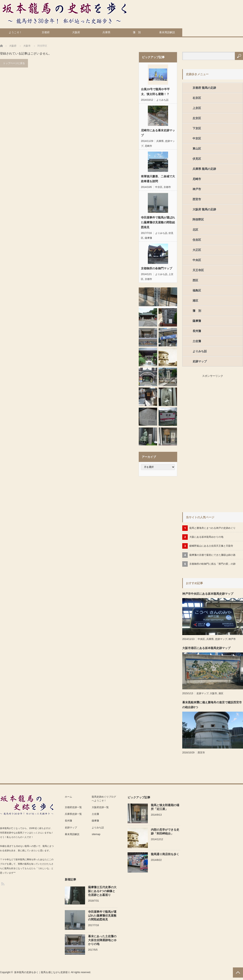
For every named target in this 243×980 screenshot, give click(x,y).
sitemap (96, 834)
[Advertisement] (195, 443)
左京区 (197, 118)
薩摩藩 (148, 238)
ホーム (68, 797)
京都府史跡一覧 (73, 807)
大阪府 (76, 32)
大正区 (197, 250)
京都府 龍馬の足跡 (204, 88)
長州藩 (197, 331)
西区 (195, 280)
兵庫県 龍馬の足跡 (204, 169)
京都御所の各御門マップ (157, 268)
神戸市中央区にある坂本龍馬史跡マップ (208, 594)
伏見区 (197, 159)
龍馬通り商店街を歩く (165, 854)
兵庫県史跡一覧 (73, 814)
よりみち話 (162, 100)
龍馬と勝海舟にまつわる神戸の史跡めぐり (212, 528)
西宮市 (197, 199)
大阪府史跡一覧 (100, 807)
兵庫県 (106, 32)
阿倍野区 (198, 220)
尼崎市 (148, 146)
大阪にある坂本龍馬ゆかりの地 (206, 537)
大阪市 (213, 693)
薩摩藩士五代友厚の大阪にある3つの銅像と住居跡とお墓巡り (102, 891)
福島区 (197, 290)
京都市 (167, 187)
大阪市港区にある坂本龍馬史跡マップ (206, 648)
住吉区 (197, 240)
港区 (195, 301)
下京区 (197, 128)
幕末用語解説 (167, 32)
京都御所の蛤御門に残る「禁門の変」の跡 (212, 564)
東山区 (197, 149)
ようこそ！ (15, 32)
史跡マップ (200, 361)
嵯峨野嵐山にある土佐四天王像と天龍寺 (211, 546)
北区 (195, 230)
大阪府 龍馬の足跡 (204, 209)
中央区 (197, 260)
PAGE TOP (238, 973)
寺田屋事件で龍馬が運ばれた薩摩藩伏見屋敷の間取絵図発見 (158, 222)
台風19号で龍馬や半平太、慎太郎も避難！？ (155, 92)
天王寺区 (198, 270)
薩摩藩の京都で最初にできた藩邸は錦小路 (212, 555)
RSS (3, 884)
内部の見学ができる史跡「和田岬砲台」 (165, 832)
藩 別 (137, 32)
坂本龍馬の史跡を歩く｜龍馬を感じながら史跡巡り (42, 972)
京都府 (46, 32)
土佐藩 (197, 341)
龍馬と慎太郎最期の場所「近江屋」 (165, 807)
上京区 (197, 108)
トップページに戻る (14, 63)
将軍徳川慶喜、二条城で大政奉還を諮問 (158, 179)
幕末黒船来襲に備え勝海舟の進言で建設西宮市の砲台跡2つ (212, 705)
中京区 (159, 187)
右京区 (197, 98)
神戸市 (197, 189)
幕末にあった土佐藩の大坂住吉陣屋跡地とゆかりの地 (102, 940)
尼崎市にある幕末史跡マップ (158, 133)
